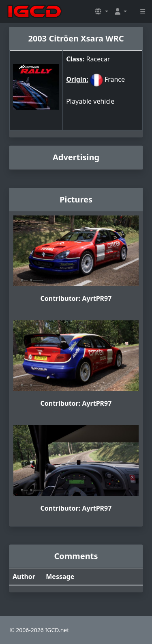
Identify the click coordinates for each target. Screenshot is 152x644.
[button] (101, 11)
